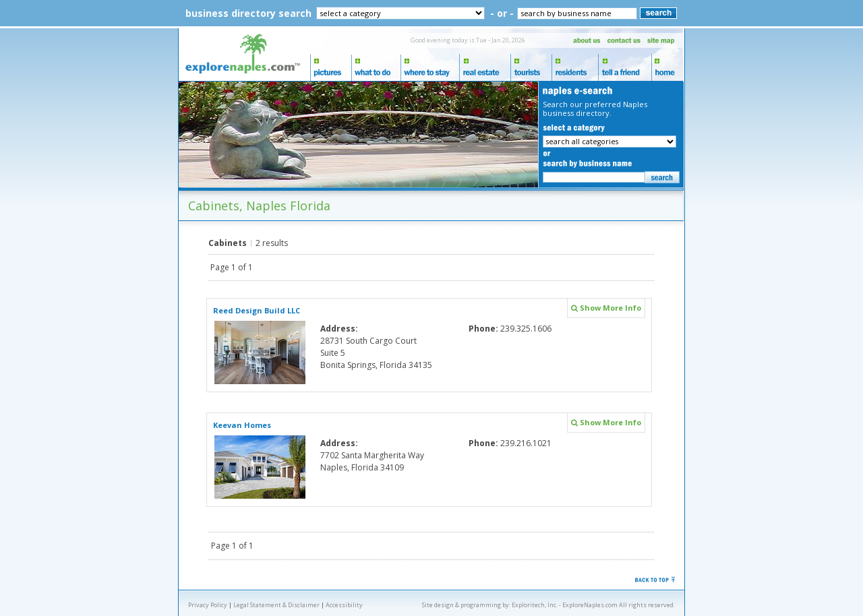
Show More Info (606, 308)
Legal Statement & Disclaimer (276, 605)
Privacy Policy (208, 605)
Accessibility (344, 605)
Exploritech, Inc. (535, 605)
